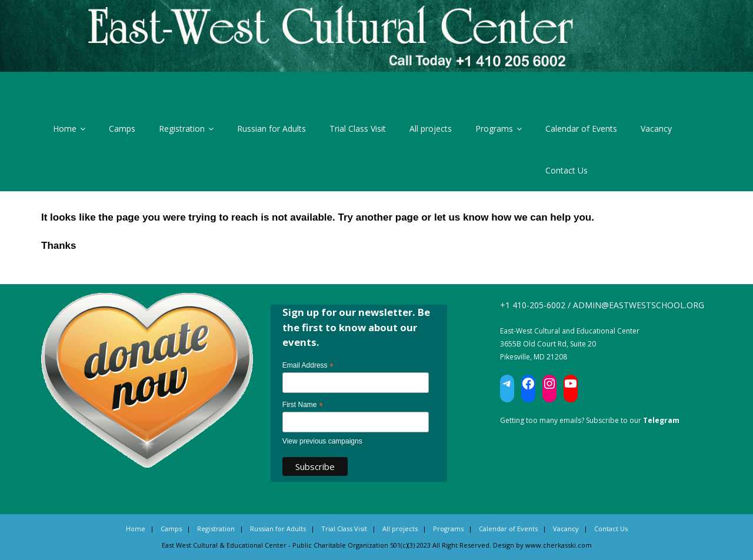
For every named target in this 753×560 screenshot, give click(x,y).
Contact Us (567, 170)
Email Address (308, 366)
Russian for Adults (271, 129)
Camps (122, 129)
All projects (431, 129)
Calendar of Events (581, 129)
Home (65, 129)
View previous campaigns (322, 441)
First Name (303, 405)
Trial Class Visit (358, 129)
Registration (182, 129)
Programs (494, 129)
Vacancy (656, 129)
